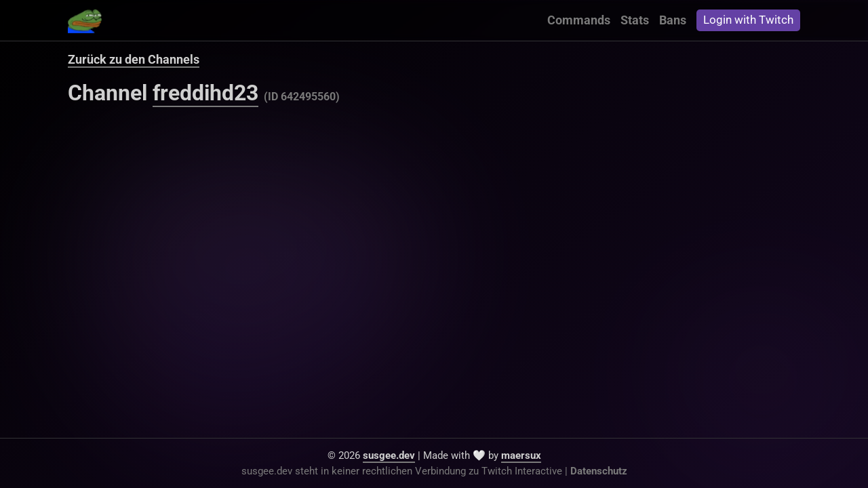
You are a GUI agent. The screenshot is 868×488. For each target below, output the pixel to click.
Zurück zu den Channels (134, 59)
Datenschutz (599, 471)
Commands (579, 20)
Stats (635, 20)
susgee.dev (389, 455)
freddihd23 (205, 93)
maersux (521, 455)
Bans (673, 20)
